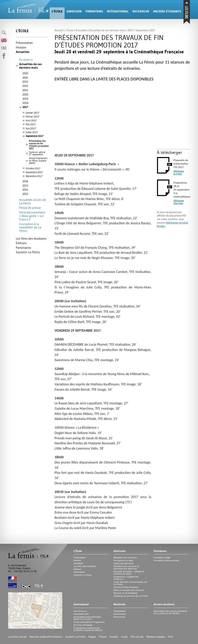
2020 (25, 94)
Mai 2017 (31, 124)
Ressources (119, 617)
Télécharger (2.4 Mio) (179, 173)
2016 (25, 181)
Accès (124, 637)
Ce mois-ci (26, 60)
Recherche (141, 11)
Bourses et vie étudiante (125, 593)
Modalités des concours (125, 558)
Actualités (23, 52)
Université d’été (81, 614)
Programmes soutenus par (88, 629)
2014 (25, 190)
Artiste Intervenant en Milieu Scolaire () (38, 161)
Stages (92, 637)
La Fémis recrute (17, 637)
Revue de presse (30, 208)
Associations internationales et (87, 618)
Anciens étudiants (167, 11)
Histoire (21, 47)
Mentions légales (156, 637)
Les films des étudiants (31, 238)
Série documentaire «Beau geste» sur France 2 (32, 216)
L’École (57, 11)
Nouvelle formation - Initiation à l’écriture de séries (129, 573)
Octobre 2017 (33, 168)
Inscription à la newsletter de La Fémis (30, 227)
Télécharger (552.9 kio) (179, 202)
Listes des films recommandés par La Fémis (130, 583)
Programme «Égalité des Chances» (126, 578)
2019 (25, 99)
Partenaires (23, 248)
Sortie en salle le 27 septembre (37, 153)
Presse (103, 637)
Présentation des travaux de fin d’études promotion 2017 (39, 145)
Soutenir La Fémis (28, 252)
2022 (25, 86)
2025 (25, 73)
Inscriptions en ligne (123, 560)
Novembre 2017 (34, 172)
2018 (25, 103)
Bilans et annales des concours (129, 590)
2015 (25, 186)
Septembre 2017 (35, 136)
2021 (25, 90)
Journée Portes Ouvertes (126, 587)
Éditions (21, 243)
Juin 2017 (31, 128)
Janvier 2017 (32, 113)
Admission (74, 11)
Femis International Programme (89, 622)
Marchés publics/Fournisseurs (46, 637)
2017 (25, 107)
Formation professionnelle (166, 560)
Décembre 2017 (34, 176)
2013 (25, 194)
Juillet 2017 (32, 132)
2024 (25, 78)
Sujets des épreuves (124, 563)
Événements (120, 614)
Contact (114, 637)
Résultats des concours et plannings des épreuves (126, 567)
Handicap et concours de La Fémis (131, 596)
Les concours (80, 611)
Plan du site (137, 637)
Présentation (24, 43)
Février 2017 (32, 117)
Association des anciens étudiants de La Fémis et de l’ (170, 612)
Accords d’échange (83, 625)
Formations (94, 11)
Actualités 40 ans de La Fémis (33, 201)
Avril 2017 (31, 120)
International (118, 11)
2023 (25, 82)
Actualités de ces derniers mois (30, 66)
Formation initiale (162, 558)
